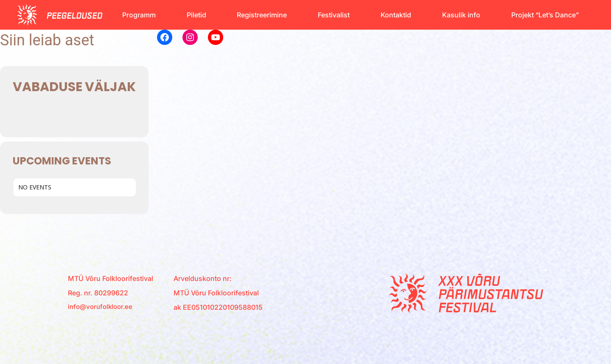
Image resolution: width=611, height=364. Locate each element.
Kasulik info (461, 15)
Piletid (196, 15)
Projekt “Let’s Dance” (545, 15)
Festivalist (334, 15)
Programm (139, 15)
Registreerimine (262, 15)
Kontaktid (396, 15)
